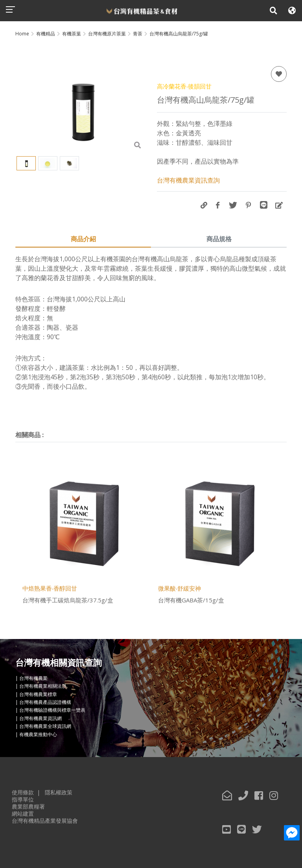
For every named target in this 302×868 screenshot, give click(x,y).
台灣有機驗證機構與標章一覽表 (52, 710)
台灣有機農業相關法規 (43, 686)
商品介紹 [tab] (83, 239)
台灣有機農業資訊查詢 (188, 180)
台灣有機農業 (33, 678)
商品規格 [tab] (219, 239)
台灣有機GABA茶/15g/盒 (191, 600)
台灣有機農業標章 (38, 694)
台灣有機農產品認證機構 (45, 702)
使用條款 (23, 792)
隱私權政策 (59, 792)
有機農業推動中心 (38, 734)
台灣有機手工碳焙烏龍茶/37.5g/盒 (68, 600)
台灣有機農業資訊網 (41, 718)
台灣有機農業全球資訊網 (45, 726)
